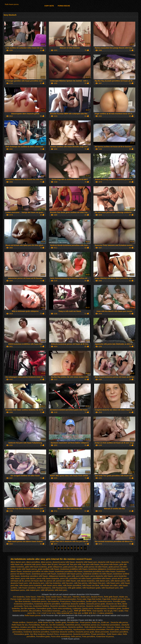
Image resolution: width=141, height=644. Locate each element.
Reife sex (45, 625)
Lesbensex (77, 608)
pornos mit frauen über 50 (35, 581)
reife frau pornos (81, 583)
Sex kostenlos (53, 601)
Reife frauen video (114, 634)
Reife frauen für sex (46, 622)
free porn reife (76, 564)
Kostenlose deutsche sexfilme (73, 604)
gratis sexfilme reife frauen (49, 569)
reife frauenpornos (59, 588)
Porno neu (28, 606)
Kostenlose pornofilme (119, 632)
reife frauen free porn (97, 583)
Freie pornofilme (78, 601)
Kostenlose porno (105, 601)
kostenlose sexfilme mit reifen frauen (98, 574)
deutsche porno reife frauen (64, 562)
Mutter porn (85, 597)
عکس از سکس (67, 611)
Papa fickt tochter (94, 599)
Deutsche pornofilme (81, 634)
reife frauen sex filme (91, 585)
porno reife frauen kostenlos (48, 578)
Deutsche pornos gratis (96, 604)
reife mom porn (61, 590)
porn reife (71, 576)
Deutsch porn (32, 622)
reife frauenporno (44, 588)
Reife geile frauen (111, 597)
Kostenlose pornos (39, 601)
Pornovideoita (34, 625)
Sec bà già (108, 611)
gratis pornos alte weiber (73, 567)
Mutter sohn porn (38, 599)
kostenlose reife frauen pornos (70, 574)
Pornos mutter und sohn (20, 599)
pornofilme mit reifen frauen (80, 578)
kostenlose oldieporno (97, 569)
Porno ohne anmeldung (62, 608)
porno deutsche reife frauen (102, 576)
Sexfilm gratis (91, 601)
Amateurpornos (100, 608)
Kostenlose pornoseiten (66, 599)
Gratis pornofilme (60, 627)
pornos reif (51, 581)
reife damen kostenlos (86, 581)
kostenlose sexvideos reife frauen (34, 576)
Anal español (98, 611)
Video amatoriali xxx (65, 613)
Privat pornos (65, 601)
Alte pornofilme (35, 611)
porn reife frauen (83, 576)
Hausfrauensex (79, 629)
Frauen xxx (119, 627)
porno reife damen (28, 578)
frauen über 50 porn (50, 564)
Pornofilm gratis (119, 601)
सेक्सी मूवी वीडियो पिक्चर (83, 611)
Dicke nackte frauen (54, 597)
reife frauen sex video (109, 585)
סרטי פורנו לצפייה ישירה (46, 613)
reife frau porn (67, 583)
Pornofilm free (73, 622)
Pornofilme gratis (43, 636)
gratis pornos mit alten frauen (96, 567)
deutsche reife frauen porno (109, 562)
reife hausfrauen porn (110, 588)
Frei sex (127, 599)
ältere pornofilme (33, 562)
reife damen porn (103, 581)
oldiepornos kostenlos (58, 576)
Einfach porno (117, 599)
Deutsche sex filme (114, 604)
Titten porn (67, 597)
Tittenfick (76, 597)
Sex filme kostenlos (23, 601)
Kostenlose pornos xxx (91, 625)
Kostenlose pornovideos (24, 604)
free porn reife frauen (91, 564)
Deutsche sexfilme (76, 627)
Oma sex (110, 627)
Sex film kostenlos (28, 608)
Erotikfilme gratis (114, 608)
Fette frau (41, 597)
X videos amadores (105, 613)
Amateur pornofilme (28, 627)
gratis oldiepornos (55, 567)
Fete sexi (77, 613)
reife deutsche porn (37, 583)
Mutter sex (123, 597)
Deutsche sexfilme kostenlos (98, 606)
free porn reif (64, 564)
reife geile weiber (75, 588)
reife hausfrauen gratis (91, 588)
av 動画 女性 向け (89, 613)
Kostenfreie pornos (73, 625)
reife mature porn (33, 590)
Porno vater (82, 599)
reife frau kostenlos (53, 583)
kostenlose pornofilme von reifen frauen (99, 571)
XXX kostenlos (19, 597)
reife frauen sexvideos (27, 588)
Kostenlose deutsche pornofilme (47, 604)
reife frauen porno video (53, 585)
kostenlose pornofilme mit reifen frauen (39, 571)
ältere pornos (46, 562)
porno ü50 (64, 578)
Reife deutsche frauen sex (95, 627)
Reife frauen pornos (12, 4)
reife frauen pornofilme (72, 585)
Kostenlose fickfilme (41, 606)
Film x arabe (118, 611)
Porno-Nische (64, 6)
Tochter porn (51, 599)
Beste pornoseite (102, 632)
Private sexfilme (19, 622)
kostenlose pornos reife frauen (44, 574)
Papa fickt (106, 599)
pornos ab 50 (117, 578)
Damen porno (88, 608)
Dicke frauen (31, 597)
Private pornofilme (98, 634)
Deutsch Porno (97, 597)
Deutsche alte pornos (119, 622)
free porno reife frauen (109, 564)
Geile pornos (76, 636)
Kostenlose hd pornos (76, 606)
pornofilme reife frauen (102, 578)
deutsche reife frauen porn (86, 562)
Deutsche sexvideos (58, 606)
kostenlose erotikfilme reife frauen (74, 569)
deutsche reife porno (32, 564)
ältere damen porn (18, 562)
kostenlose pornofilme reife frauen (69, 571)
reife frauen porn (113, 583)
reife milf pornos (47, 590)
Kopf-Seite (49, 6)
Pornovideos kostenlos (51, 611)
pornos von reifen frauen (66, 581)
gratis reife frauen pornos (27, 569)
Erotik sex (105, 622)
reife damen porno (118, 581)
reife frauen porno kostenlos (31, 585)
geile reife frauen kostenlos (36, 567)
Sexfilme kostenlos (45, 627)
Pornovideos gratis (44, 608)
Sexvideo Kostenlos (64, 629)
